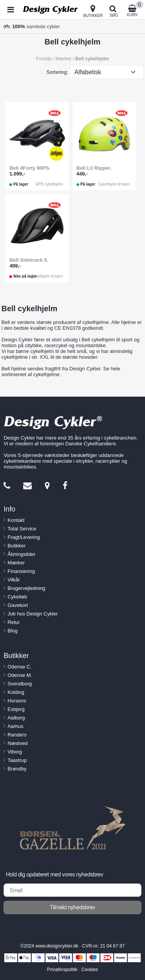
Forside (44, 59)
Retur (14, 622)
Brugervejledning (26, 588)
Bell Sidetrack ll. (29, 260)
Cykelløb (17, 597)
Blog (12, 631)
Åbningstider (21, 554)
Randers (17, 735)
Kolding (16, 692)
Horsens (17, 701)
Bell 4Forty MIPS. (30, 168)
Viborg (14, 752)
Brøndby (17, 769)
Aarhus (15, 726)
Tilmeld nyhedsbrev (72, 907)
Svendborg (20, 684)
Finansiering (21, 571)
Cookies (90, 970)
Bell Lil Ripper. (94, 168)
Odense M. (20, 675)
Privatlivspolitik (62, 970)
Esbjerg (16, 709)
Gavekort (18, 605)
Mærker (16, 563)
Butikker (16, 546)
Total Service (22, 529)
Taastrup (17, 760)
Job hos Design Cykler (32, 614)
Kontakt (16, 520)
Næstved (17, 743)
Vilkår (14, 580)
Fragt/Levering (24, 537)
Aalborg (16, 718)
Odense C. (19, 667)
